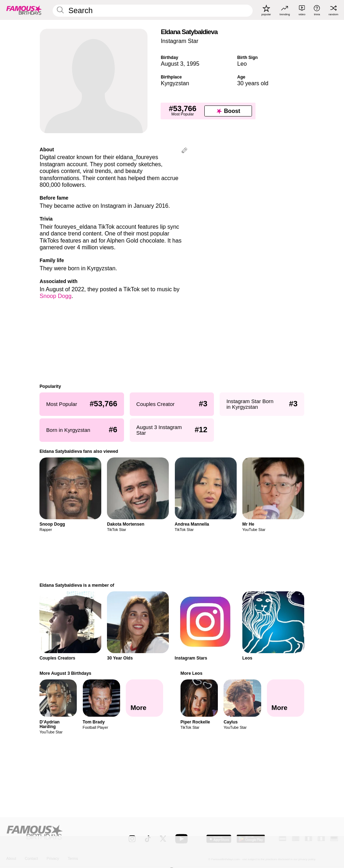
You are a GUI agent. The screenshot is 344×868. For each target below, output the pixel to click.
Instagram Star (179, 41)
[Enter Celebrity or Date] (153, 11)
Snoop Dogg (56, 296)
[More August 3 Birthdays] (144, 698)
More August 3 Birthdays (66, 673)
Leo (242, 64)
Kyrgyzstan (175, 83)
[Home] (58, 835)
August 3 (172, 64)
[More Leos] (286, 698)
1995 (193, 64)
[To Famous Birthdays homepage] (24, 10)
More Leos (192, 673)
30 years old (253, 83)
